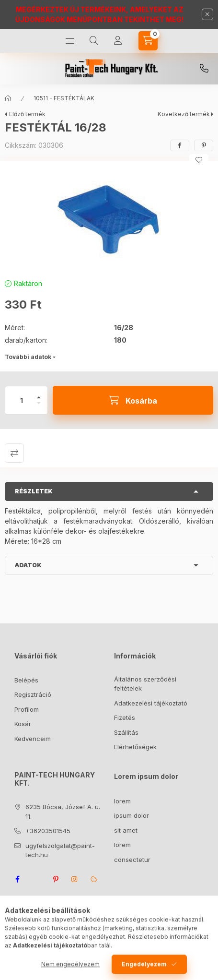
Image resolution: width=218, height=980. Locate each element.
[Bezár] (207, 14)
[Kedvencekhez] (199, 160)
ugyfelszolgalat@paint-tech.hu (60, 850)
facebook (17, 879)
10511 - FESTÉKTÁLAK (64, 98)
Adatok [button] (28, 565)
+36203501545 (204, 69)
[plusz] (39, 393)
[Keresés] (94, 41)
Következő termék (184, 114)
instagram (75, 879)
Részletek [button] (34, 491)
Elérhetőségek (135, 747)
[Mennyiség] (22, 400)
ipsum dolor (132, 815)
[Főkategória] (8, 98)
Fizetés (125, 717)
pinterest (56, 879)
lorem (122, 801)
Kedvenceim (33, 739)
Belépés (26, 680)
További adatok (28, 357)
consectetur (132, 860)
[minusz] (39, 407)
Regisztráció (33, 694)
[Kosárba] (133, 400)
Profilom (27, 709)
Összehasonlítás (14, 453)
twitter (36, 879)
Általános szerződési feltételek (145, 684)
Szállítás (126, 732)
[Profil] (118, 41)
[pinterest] (204, 145)
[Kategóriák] (70, 41)
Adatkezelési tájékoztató (151, 703)
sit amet (126, 830)
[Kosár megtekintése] (148, 41)
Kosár (23, 724)
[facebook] (180, 145)
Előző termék (27, 114)
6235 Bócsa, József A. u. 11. (63, 812)
